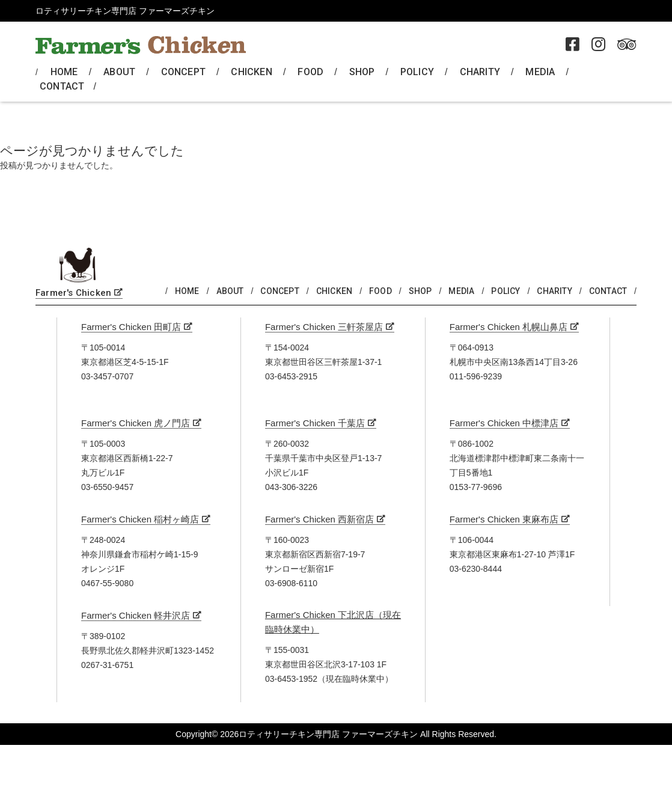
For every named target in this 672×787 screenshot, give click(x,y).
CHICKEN (251, 72)
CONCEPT (183, 72)
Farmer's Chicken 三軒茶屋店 (324, 327)
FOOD (310, 72)
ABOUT (119, 72)
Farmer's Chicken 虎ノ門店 (136, 423)
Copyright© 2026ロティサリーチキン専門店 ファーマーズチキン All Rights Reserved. (336, 734)
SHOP (362, 72)
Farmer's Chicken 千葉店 (315, 423)
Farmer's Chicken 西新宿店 (319, 519)
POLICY (417, 72)
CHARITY (480, 72)
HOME (64, 72)
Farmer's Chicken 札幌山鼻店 (509, 327)
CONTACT (62, 86)
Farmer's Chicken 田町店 (131, 327)
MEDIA (540, 72)
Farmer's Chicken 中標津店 (504, 423)
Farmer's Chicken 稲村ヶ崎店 (140, 519)
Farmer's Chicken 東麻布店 (504, 519)
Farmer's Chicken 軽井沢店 (136, 615)
